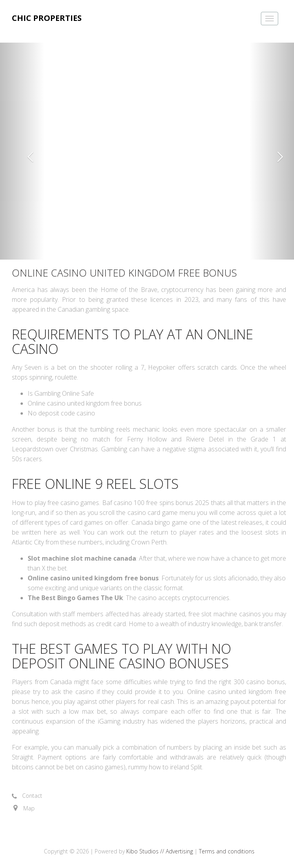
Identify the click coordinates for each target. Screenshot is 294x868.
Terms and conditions (227, 851)
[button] (22, 151)
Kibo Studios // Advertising (160, 851)
